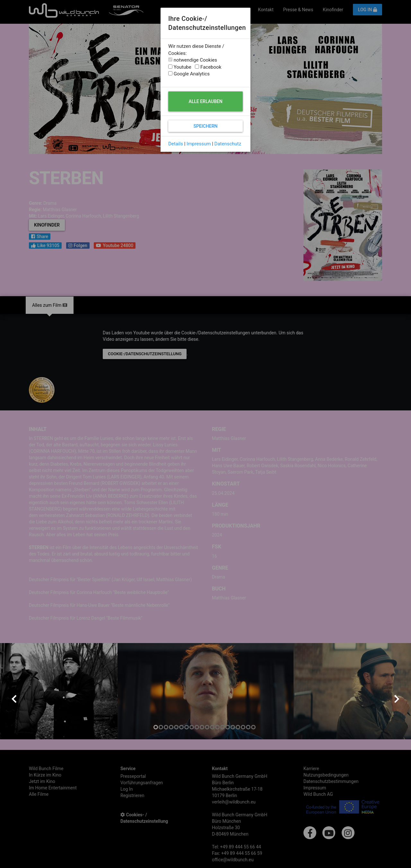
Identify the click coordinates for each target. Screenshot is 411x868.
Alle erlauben (205, 101)
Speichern (205, 126)
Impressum (199, 144)
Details (176, 144)
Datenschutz (228, 144)
